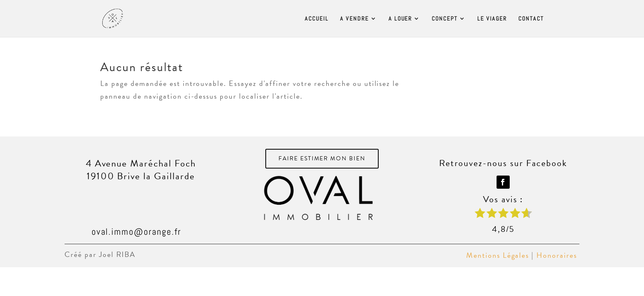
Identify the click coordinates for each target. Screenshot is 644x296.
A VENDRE (354, 19)
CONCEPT (445, 19)
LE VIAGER (492, 19)
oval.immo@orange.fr (137, 231)
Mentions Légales (498, 255)
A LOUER (400, 19)
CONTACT (531, 19)
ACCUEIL (317, 19)
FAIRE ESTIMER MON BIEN (322, 158)
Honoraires (558, 255)
